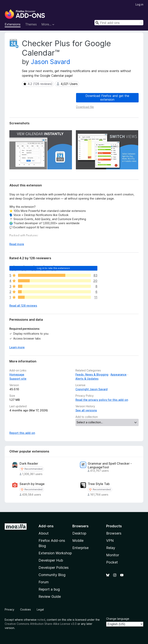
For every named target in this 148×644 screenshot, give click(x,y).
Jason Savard (51, 62)
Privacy (9, 609)
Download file (85, 107)
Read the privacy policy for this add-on (102, 400)
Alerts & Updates (87, 379)
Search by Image (32, 484)
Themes (31, 24)
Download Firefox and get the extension (107, 98)
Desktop (79, 533)
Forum (44, 582)
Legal (40, 609)
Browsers (114, 533)
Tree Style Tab (99, 484)
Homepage (17, 374)
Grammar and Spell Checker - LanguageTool (110, 465)
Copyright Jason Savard (91, 389)
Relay (111, 548)
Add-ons (46, 526)
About (44, 533)
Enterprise (80, 548)
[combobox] (119, 23)
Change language (118, 619)
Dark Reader (29, 464)
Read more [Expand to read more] (17, 244)
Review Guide (50, 597)
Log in (139, 4)
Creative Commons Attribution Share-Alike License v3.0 (41, 624)
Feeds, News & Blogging (92, 374)
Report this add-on (22, 433)
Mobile (78, 541)
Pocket (112, 562)
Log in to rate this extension (53, 268)
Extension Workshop (55, 553)
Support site (18, 379)
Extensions (13, 24)
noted (41, 620)
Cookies (26, 609)
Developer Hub (51, 560)
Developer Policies (54, 568)
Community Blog (52, 575)
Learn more (17, 347)
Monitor (113, 555)
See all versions (86, 410)
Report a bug (49, 589)
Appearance (118, 374)
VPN (110, 541)
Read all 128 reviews (23, 306)
